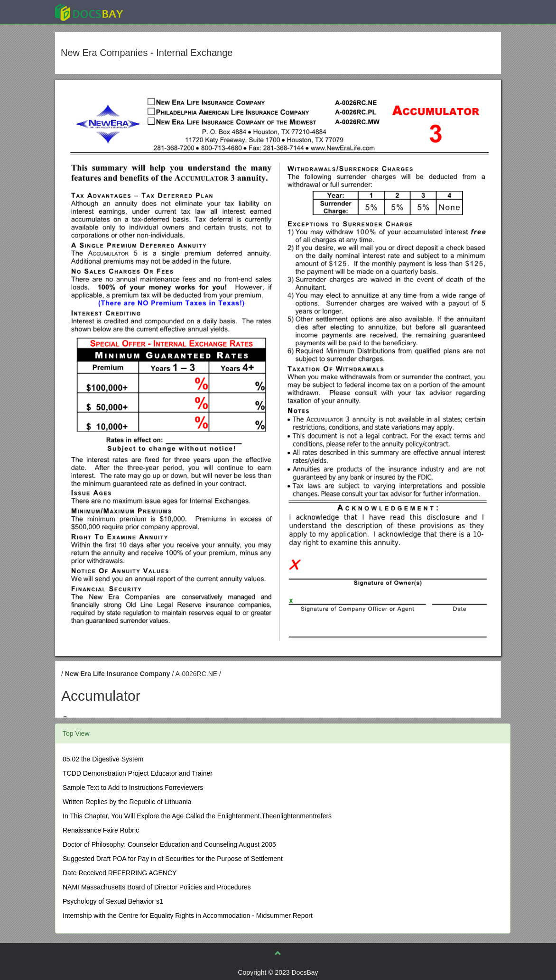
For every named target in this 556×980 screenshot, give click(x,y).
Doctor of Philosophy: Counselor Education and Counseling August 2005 (169, 844)
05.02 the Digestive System (103, 759)
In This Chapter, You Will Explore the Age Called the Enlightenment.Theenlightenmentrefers (197, 816)
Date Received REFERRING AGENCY (120, 873)
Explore (160, 12)
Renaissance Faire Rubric (101, 830)
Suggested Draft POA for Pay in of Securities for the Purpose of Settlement (173, 859)
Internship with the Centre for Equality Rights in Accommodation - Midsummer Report (188, 916)
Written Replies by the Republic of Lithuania (127, 802)
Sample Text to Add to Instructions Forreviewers (133, 788)
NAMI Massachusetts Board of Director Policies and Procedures (157, 887)
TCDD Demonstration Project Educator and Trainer (138, 773)
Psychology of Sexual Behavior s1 (113, 901)
